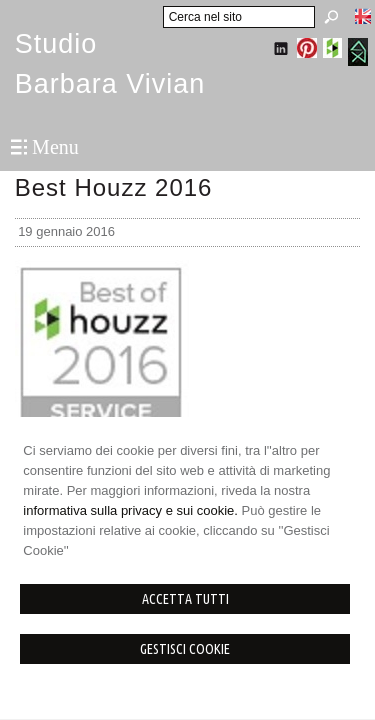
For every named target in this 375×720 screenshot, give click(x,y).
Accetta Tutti (185, 599)
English (363, 16)
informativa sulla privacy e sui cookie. (130, 510)
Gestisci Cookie (185, 649)
